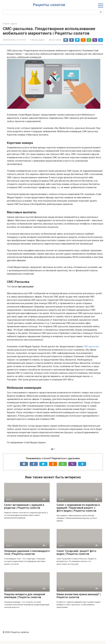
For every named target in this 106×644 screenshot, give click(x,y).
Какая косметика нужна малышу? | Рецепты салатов (79, 599)
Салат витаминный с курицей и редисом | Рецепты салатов (24, 509)
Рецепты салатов (49, 5)
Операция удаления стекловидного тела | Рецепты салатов (27, 556)
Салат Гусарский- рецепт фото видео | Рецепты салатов (76, 556)
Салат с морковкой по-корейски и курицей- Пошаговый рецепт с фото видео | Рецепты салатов (78, 511)
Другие (42, 40)
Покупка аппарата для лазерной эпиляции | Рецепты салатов (25, 599)
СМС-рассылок (91, 350)
